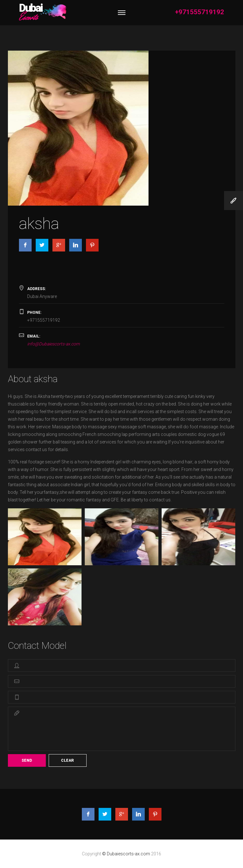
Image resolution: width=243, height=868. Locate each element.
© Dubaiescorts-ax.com (127, 854)
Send (27, 760)
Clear (67, 760)
